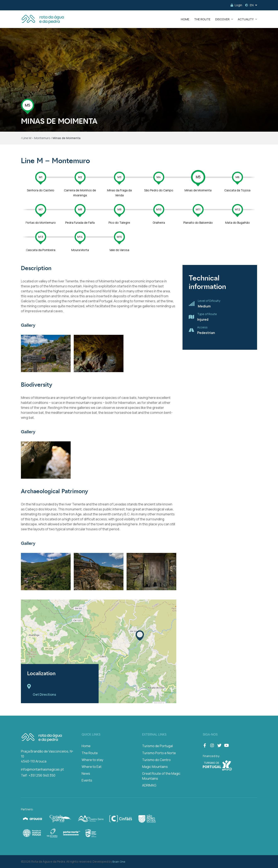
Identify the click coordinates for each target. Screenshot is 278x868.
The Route (90, 753)
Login (236, 5)
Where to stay (92, 760)
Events (87, 780)
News (86, 773)
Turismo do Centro (156, 760)
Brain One (119, 862)
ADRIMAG (149, 785)
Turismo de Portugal (157, 746)
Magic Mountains (155, 767)
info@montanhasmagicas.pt (42, 769)
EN (249, 5)
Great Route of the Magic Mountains (161, 776)
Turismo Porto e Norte (159, 753)
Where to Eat (92, 767)
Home (86, 746)
